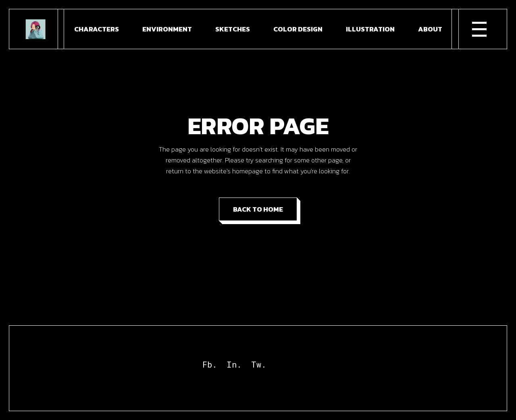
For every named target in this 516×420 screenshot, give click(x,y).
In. (234, 364)
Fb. (210, 364)
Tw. (259, 364)
